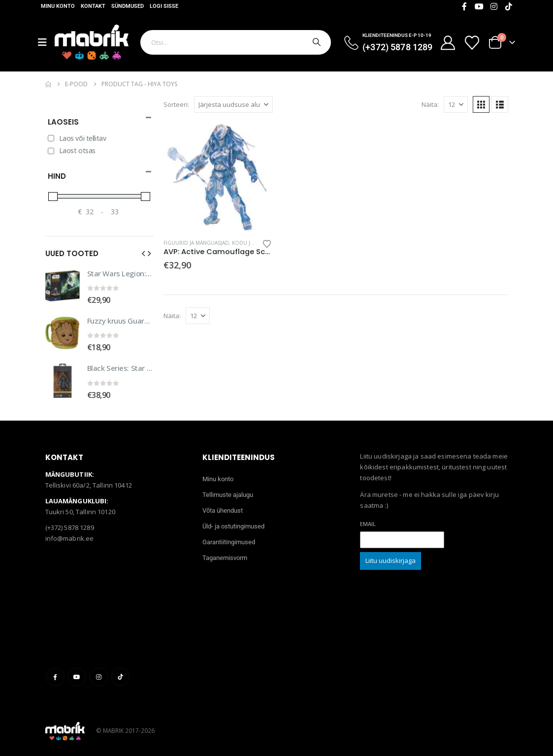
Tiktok (120, 677)
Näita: (430, 104)
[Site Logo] (92, 42)
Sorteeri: (176, 104)
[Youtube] (479, 6)
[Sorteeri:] (233, 104)
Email (368, 524)
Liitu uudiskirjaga (390, 560)
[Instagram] (494, 6)
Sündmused (128, 6)
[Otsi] (316, 42)
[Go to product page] (218, 177)
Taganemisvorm (225, 558)
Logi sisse (164, 6)
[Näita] (456, 104)
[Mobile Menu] (46, 42)
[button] (481, 104)
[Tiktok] (509, 6)
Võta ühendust (223, 510)
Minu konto (58, 6)
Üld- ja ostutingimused (233, 526)
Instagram (99, 677)
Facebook (55, 677)
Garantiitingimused (229, 542)
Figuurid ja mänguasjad (196, 243)
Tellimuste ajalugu (228, 495)
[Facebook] (464, 6)
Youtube (77, 677)
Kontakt (93, 6)
